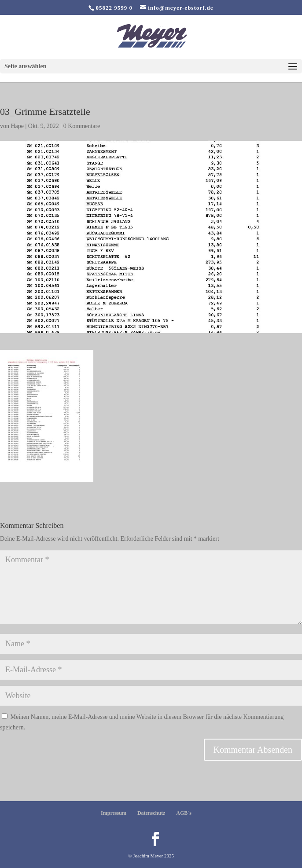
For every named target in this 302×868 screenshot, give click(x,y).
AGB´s (184, 813)
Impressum (114, 813)
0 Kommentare (82, 126)
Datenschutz (151, 813)
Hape (18, 126)
